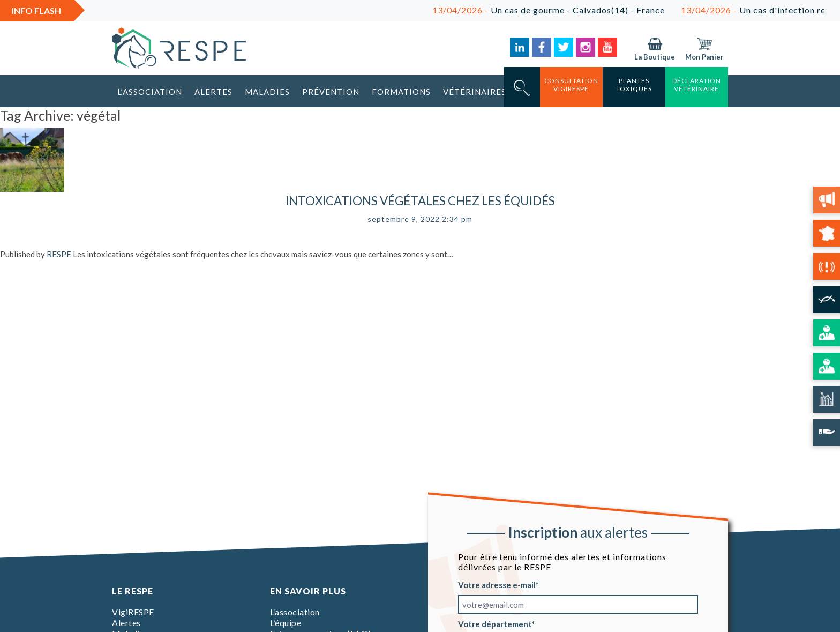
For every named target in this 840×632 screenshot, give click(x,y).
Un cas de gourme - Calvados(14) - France (554, 10)
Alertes (213, 92)
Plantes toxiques (634, 85)
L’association (150, 92)
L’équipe (286, 623)
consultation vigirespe (571, 85)
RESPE (59, 254)
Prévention (331, 92)
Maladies (267, 92)
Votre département (495, 624)
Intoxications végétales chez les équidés (420, 201)
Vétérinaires (475, 92)
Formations (401, 92)
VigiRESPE (133, 612)
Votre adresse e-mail (497, 585)
